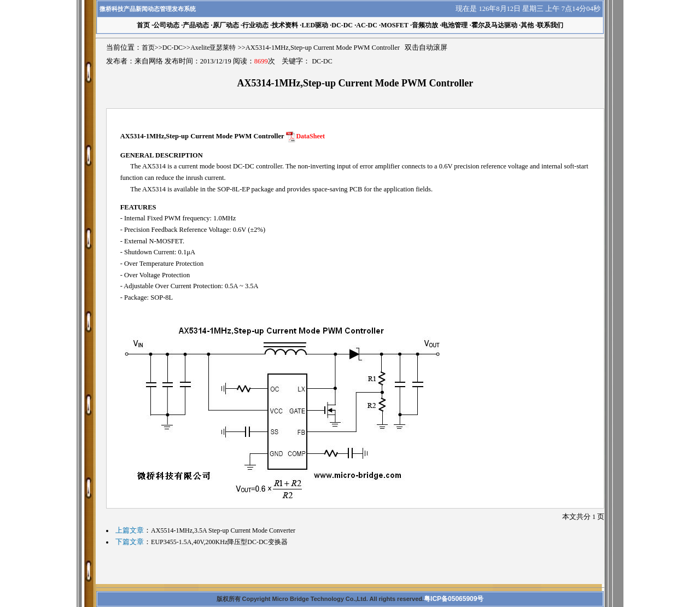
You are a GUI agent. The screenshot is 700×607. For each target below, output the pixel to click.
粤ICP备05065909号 (454, 599)
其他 (527, 25)
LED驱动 (315, 25)
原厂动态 (226, 25)
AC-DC (367, 25)
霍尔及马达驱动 (494, 25)
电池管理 (454, 25)
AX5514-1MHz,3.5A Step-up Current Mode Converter (223, 530)
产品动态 (196, 25)
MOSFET (395, 25)
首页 (148, 48)
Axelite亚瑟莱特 (213, 48)
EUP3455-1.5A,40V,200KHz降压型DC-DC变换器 (219, 542)
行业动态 (255, 25)
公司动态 (166, 25)
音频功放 (425, 25)
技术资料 (285, 25)
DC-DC (342, 25)
